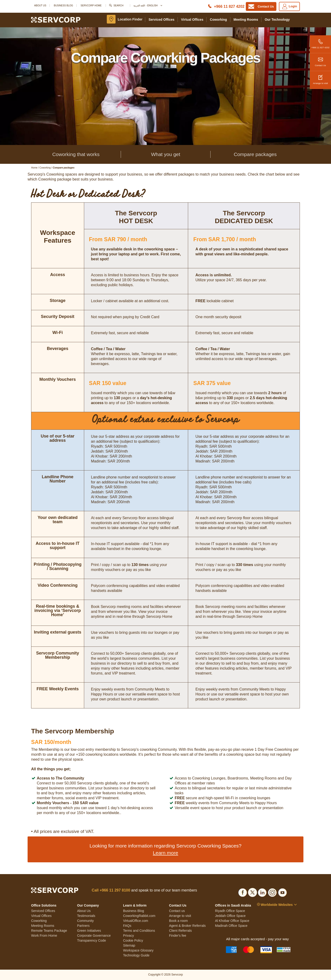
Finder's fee (178, 936)
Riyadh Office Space (230, 911)
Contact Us (320, 60)
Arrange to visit (320, 78)
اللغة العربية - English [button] (148, 6)
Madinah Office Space (231, 926)
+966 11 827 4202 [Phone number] (229, 6)
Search (119, 6)
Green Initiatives (89, 931)
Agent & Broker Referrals (187, 926)
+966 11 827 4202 (320, 42)
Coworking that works (76, 154)
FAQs (127, 926)
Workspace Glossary (138, 950)
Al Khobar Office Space (232, 921)
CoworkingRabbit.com (139, 916)
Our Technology (277, 20)
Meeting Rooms (246, 20)
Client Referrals (180, 931)
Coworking (218, 20)
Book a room (178, 921)
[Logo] (56, 20)
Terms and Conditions (139, 931)
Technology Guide (136, 955)
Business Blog (63, 6)
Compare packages (255, 154)
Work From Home (44, 936)
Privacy (128, 936)
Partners (83, 926)
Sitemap (129, 945)
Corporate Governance (94, 936)
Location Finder (130, 19)
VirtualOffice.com (136, 921)
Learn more (165, 853)
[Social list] (243, 892)
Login (289, 6)
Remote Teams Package (49, 931)
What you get (166, 154)
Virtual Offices (192, 20)
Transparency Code (91, 940)
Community (85, 921)
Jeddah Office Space (230, 916)
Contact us (177, 911)
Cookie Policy (133, 940)
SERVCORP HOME (91, 6)
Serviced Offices (161, 20)
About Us (40, 6)
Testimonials (86, 916)
